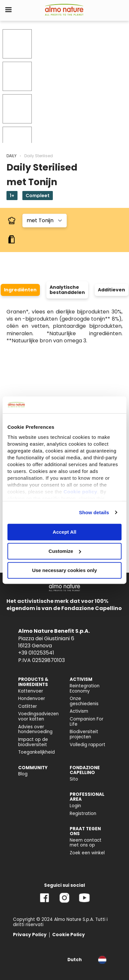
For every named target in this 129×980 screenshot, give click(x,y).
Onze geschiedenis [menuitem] (84, 701)
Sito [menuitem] (74, 779)
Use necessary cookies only (64, 570)
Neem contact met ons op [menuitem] (86, 843)
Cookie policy (80, 492)
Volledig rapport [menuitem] (88, 745)
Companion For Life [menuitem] (87, 722)
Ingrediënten (20, 290)
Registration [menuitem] (83, 814)
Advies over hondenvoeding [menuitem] (35, 729)
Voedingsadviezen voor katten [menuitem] (38, 716)
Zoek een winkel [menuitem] (87, 853)
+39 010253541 (36, 653)
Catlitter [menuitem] (28, 706)
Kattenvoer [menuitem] (31, 691)
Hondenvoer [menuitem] (32, 699)
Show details (94, 512)
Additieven (111, 290)
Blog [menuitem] (23, 774)
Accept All (65, 532)
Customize (65, 551)
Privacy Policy (30, 935)
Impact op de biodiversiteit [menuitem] (33, 742)
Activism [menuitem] (79, 711)
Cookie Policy (69, 935)
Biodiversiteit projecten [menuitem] (84, 734)
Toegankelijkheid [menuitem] (36, 752)
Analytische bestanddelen (67, 290)
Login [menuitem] (75, 806)
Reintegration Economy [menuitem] (85, 688)
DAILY (12, 156)
